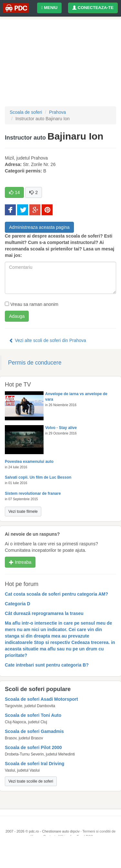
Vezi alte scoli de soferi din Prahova (48, 340)
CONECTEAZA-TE (93, 8)
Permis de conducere (35, 363)
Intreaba (20, 562)
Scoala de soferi (26, 112)
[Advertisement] (60, 852)
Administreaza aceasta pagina (39, 227)
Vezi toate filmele (23, 512)
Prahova (57, 112)
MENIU (49, 8)
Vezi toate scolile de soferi (31, 781)
